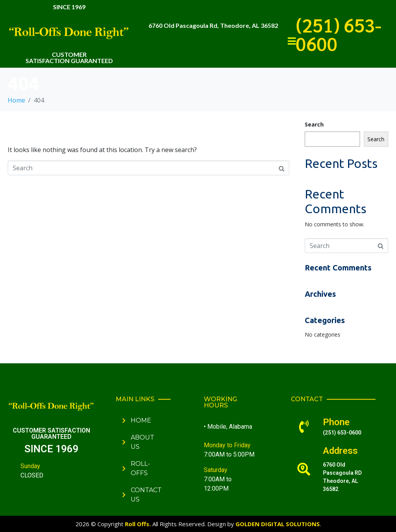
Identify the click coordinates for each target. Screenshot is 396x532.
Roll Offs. (138, 524)
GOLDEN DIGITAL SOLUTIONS (278, 524)
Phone (336, 422)
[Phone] (304, 427)
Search (314, 124)
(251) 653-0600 (339, 34)
